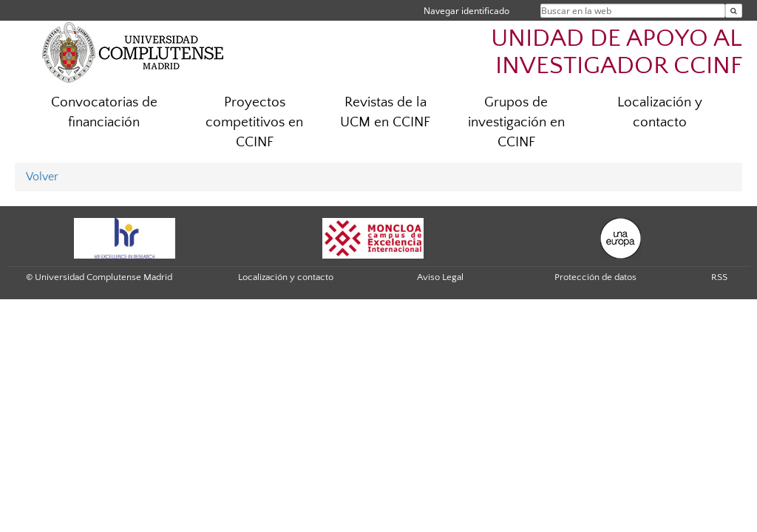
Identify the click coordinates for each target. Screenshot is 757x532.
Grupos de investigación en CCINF (516, 122)
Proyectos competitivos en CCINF (254, 122)
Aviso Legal (440, 277)
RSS (719, 277)
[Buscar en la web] (734, 11)
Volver (42, 177)
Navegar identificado (466, 11)
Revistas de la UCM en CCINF (385, 112)
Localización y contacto (660, 112)
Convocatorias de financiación (104, 112)
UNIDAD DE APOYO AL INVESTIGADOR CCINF (617, 52)
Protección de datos (595, 277)
